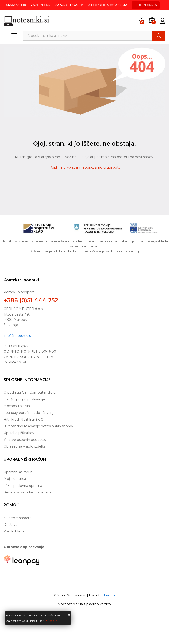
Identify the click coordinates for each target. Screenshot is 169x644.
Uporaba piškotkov (19, 433)
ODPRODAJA (146, 5)
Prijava (163, 21)
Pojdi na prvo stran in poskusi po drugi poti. (85, 167)
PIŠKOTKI (51, 621)
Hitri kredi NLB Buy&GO (24, 420)
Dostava (10, 525)
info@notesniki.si (17, 336)
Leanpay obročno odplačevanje (30, 413)
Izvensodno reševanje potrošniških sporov (38, 426)
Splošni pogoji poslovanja (24, 399)
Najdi (159, 36)
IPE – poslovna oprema (23, 486)
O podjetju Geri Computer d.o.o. (30, 392)
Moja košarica (15, 479)
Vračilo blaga (14, 531)
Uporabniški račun (18, 472)
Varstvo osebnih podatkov (25, 440)
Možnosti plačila (17, 406)
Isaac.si (110, 595)
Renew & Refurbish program (27, 492)
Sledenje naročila (17, 518)
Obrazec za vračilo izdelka (25, 446)
